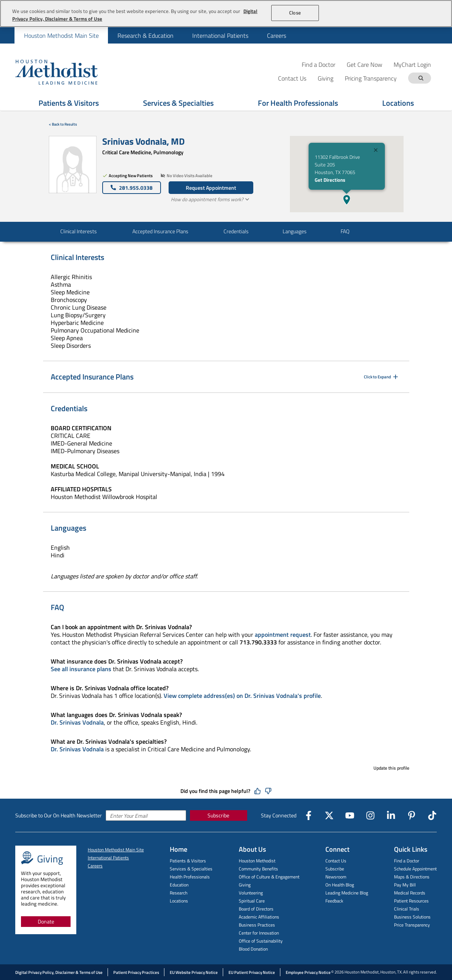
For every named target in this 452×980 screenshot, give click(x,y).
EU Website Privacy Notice (194, 972)
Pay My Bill (405, 885)
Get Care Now (364, 64)
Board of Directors (256, 909)
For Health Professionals (298, 103)
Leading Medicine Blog (347, 893)
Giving (245, 885)
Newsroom (336, 877)
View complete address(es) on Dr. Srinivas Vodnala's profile (242, 696)
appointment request (283, 634)
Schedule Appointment (415, 869)
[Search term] (421, 78)
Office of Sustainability (261, 941)
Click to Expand (382, 377)
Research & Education (146, 36)
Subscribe (218, 815)
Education (179, 885)
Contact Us (336, 861)
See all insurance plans (81, 669)
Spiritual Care (252, 901)
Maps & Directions (412, 877)
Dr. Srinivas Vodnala (77, 722)
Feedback (334, 901)
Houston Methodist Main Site (61, 36)
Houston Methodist (257, 861)
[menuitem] (61, 35)
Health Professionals (190, 877)
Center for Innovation (259, 933)
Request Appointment (211, 188)
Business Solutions (412, 917)
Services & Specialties (178, 103)
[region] (226, 14)
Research (179, 893)
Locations (398, 103)
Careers (277, 36)
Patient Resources (411, 901)
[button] (347, 200)
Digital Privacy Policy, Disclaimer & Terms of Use (59, 972)
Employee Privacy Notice (308, 972)
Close (295, 13)
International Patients (220, 36)
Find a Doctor (318, 64)
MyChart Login (412, 64)
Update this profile (391, 768)
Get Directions (330, 180)
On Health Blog (340, 885)
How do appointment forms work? (211, 199)
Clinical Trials (407, 909)
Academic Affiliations (259, 917)
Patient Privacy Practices (136, 972)
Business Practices (257, 925)
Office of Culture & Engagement (269, 877)
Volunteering (251, 893)
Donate (46, 921)
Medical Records (410, 893)
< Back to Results (63, 124)
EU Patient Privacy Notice (252, 972)
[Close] (376, 151)
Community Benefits (258, 869)
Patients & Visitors (69, 103)
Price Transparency (412, 925)
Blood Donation (253, 949)
